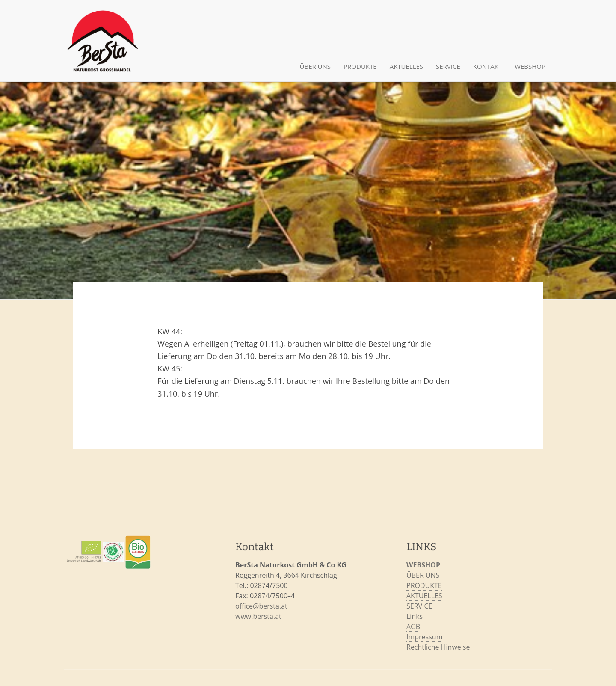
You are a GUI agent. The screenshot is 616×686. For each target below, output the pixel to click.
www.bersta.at (258, 616)
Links (415, 616)
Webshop (530, 66)
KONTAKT (487, 66)
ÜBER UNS (315, 66)
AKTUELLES (406, 66)
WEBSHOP (423, 565)
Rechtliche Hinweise (438, 647)
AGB (413, 627)
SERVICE (448, 66)
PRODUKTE (360, 66)
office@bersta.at (261, 606)
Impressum (424, 637)
